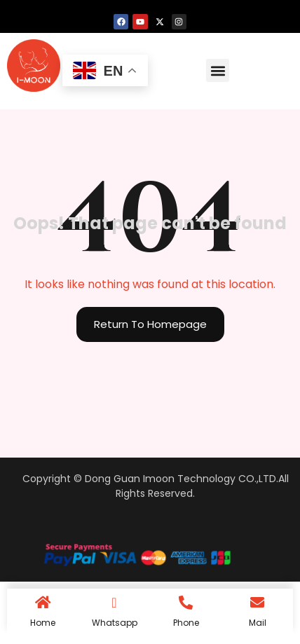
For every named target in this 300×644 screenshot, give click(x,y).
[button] (218, 70)
